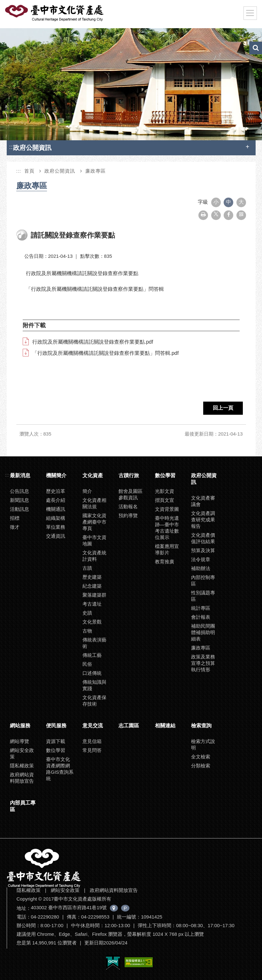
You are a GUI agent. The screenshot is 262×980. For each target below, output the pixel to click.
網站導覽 (19, 741)
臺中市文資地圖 (94, 540)
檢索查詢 (201, 726)
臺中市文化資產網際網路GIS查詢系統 (60, 769)
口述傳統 (92, 673)
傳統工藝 (92, 655)
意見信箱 (92, 741)
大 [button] (241, 202)
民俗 (87, 664)
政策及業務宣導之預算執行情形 (203, 663)
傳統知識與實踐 (94, 685)
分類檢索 (201, 766)
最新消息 (20, 475)
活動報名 (128, 506)
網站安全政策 (22, 753)
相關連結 (165, 726)
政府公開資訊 (60, 171)
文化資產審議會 (203, 501)
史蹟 (87, 613)
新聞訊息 (19, 500)
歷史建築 (92, 577)
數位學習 (165, 475)
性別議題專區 (203, 596)
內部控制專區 (203, 580)
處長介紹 (56, 500)
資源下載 (56, 741)
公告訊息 (19, 491)
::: (12, 147)
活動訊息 (19, 509)
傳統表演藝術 (94, 643)
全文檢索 (201, 757)
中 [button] (228, 202)
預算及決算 (203, 550)
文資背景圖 (167, 509)
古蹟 (87, 568)
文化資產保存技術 (94, 701)
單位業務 (56, 527)
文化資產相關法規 (94, 503)
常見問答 (92, 750)
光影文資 (165, 491)
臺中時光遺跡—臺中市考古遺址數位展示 (167, 528)
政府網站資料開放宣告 (22, 778)
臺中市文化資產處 (55, 13)
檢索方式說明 (203, 744)
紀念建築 (92, 586)
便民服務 (56, 726)
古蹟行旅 (129, 475)
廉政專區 (96, 171)
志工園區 (129, 726)
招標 (15, 518)
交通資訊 (56, 536)
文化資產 (93, 475)
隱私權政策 (22, 766)
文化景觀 (92, 622)
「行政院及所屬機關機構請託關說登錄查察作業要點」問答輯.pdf (106, 353)
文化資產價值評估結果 (203, 538)
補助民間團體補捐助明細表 (203, 632)
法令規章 (201, 559)
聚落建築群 (94, 595)
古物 (87, 631)
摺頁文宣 (165, 500)
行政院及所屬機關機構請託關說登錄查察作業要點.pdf (93, 342)
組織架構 (56, 518)
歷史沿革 (56, 491)
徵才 (15, 527)
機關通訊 (56, 509)
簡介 (87, 491)
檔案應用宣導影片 (167, 549)
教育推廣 (165, 562)
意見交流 (93, 726)
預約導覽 (128, 515)
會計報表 (201, 617)
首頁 (29, 171)
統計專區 (201, 608)
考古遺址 (92, 604)
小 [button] (216, 202)
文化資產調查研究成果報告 (203, 520)
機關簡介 (56, 475)
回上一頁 (223, 408)
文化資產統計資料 (94, 556)
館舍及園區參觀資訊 (131, 494)
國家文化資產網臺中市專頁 (94, 522)
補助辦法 (201, 568)
